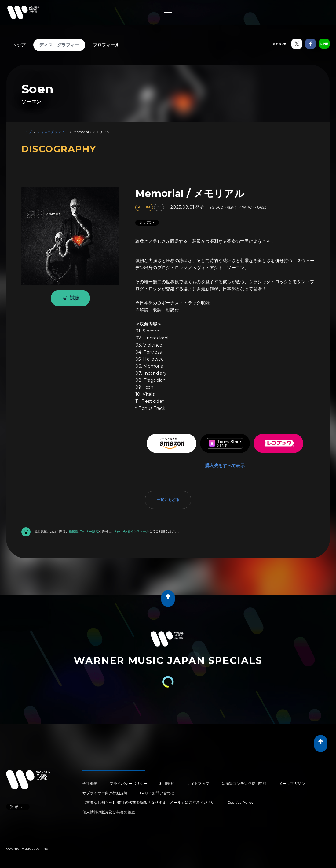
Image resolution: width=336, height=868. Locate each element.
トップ (19, 45)
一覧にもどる (168, 500)
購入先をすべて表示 (225, 466)
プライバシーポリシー (128, 783)
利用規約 (167, 783)
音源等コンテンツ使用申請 (244, 783)
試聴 (70, 298)
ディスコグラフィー (59, 45)
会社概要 (90, 783)
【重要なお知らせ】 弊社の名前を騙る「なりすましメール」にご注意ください (149, 802)
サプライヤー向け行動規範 (105, 793)
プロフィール (106, 45)
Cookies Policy (240, 802)
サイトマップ (198, 783)
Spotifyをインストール (132, 531)
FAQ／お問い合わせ (157, 793)
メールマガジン (292, 783)
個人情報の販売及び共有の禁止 (109, 812)
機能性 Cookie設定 (84, 531)
